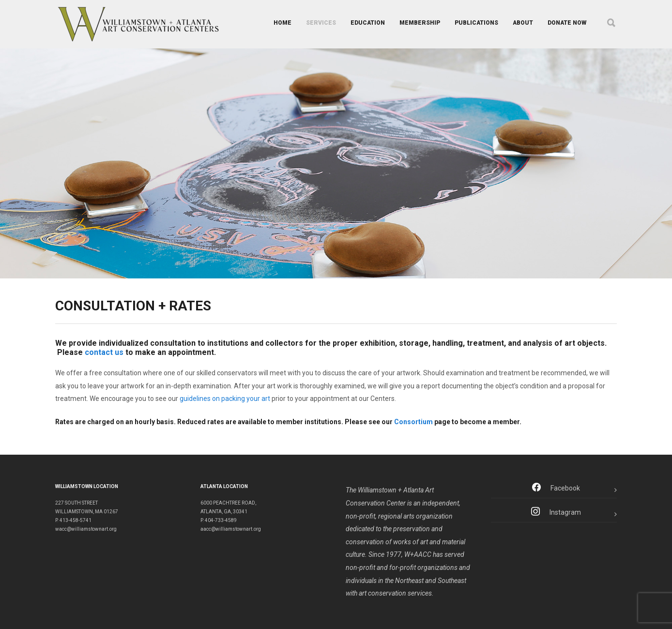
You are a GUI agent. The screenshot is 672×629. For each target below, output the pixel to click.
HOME (283, 23)
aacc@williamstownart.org (231, 529)
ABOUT (523, 23)
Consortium (413, 422)
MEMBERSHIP (420, 23)
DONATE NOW (567, 23)
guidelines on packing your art (225, 399)
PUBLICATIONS (476, 23)
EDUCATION (368, 23)
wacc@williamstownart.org (86, 529)
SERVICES (321, 23)
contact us (104, 352)
